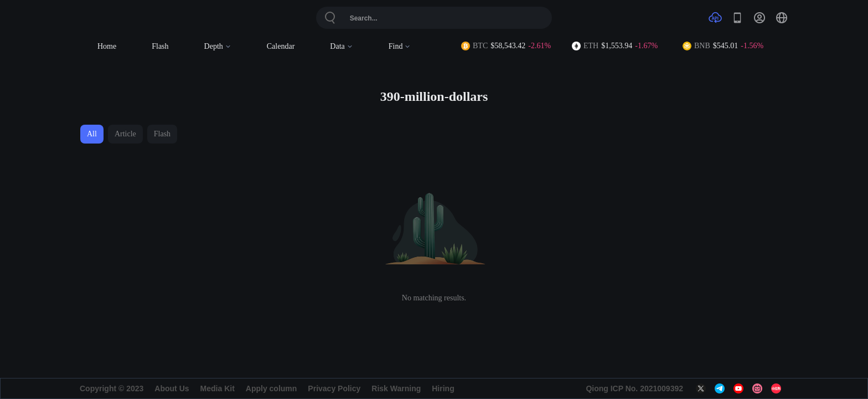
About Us (172, 388)
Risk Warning (396, 388)
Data (341, 46)
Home (107, 46)
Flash (160, 46)
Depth (218, 46)
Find (400, 46)
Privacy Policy (334, 388)
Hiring (443, 388)
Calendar (281, 46)
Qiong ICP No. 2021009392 (634, 388)
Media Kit (218, 388)
